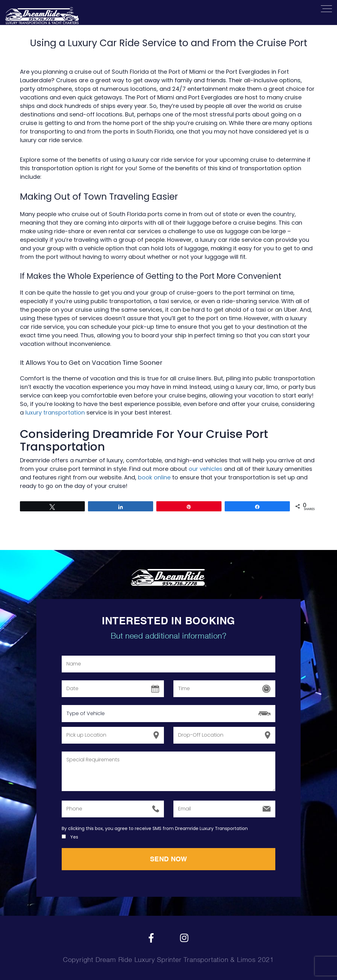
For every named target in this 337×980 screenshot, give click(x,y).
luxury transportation (55, 412)
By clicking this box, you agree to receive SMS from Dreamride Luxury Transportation (155, 828)
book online (154, 477)
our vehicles (206, 469)
